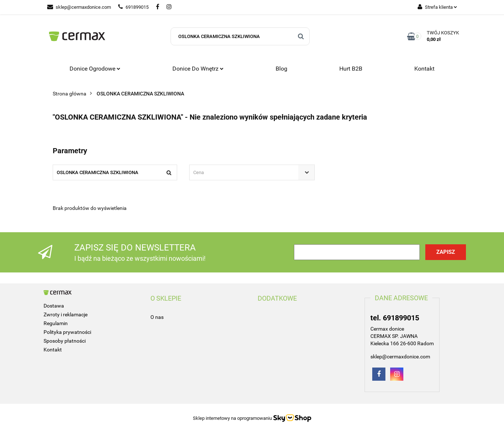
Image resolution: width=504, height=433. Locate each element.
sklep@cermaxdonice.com (79, 7)
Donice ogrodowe (95, 69)
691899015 (133, 7)
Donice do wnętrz (198, 69)
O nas (157, 317)
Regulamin (56, 323)
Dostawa (54, 306)
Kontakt (424, 69)
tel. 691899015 (395, 318)
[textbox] (246, 172)
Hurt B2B (351, 69)
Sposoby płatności (65, 341)
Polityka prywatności (67, 332)
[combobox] (252, 172)
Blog (281, 69)
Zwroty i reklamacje (66, 315)
